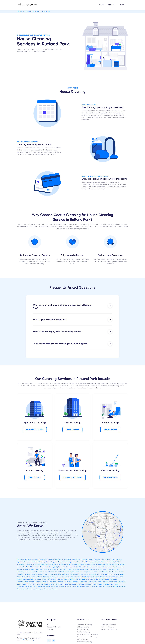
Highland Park (76, 559)
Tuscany (46, 574)
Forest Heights (22, 589)
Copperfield (122, 582)
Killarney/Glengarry (39, 562)
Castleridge (53, 582)
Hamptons (35, 559)
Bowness (78, 579)
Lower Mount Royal (88, 562)
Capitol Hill (45, 582)
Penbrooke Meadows (102, 567)
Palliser (63, 567)
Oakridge (52, 567)
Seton (118, 569)
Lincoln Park (78, 562)
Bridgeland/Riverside (102, 579)
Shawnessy (21, 572)
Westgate (39, 577)
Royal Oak (71, 569)
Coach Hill (105, 582)
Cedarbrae (67, 582)
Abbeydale (54, 589)
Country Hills (31, 584)
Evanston (102, 586)
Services (112, 5)
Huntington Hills (117, 559)
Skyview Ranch (60, 572)
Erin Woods (20, 559)
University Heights (63, 574)
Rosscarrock (63, 569)
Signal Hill (35, 572)
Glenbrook (47, 589)
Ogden (58, 567)
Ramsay (20, 569)
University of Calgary (77, 574)
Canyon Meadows (35, 582)
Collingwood (113, 582)
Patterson (92, 567)
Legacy (71, 562)
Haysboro (58, 559)
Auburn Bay (30, 579)
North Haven (44, 567)
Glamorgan (39, 589)
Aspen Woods (21, 579)
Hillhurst (91, 559)
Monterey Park (100, 564)
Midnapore (81, 564)
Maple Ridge (116, 562)
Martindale (41, 564)
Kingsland (54, 562)
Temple (33, 574)
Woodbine (96, 577)
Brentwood (92, 579)
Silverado (51, 572)
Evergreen (109, 586)
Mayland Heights (50, 564)
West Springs (31, 577)
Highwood (84, 559)
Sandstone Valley (101, 569)
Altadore (60, 582)
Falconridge (123, 586)
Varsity (107, 574)
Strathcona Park (106, 572)
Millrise (88, 564)
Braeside (85, 579)
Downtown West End (58, 586)
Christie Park (92, 582)
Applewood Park (113, 577)
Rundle (77, 569)
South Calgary (70, 572)
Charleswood (83, 582)
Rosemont (55, 569)
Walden (122, 574)
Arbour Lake (52, 579)
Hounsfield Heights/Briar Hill (103, 559)
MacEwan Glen (99, 562)
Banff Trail (38, 579)
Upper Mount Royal (90, 574)
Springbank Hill (88, 572)
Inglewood (20, 562)
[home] (31, 5)
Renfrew (25, 569)
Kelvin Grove (28, 562)
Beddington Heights (63, 579)
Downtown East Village (43, 586)
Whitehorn (46, 577)
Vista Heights (114, 574)
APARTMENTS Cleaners (35, 430)
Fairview (116, 586)
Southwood (79, 572)
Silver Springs (43, 572)
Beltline (72, 579)
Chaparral (75, 582)
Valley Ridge (100, 574)
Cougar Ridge (21, 584)
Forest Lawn (31, 589)
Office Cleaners (72, 430)
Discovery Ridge (97, 584)
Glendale (28, 559)
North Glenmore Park (33, 567)
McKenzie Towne (72, 564)
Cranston (61, 584)
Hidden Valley (67, 559)
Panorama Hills (71, 567)
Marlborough (21, 564)
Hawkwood (51, 559)
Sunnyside (20, 574)
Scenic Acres (111, 569)
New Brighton (21, 567)
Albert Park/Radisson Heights (82, 586)
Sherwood (28, 572)
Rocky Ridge (47, 569)
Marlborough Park (31, 564)
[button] (112, 5)
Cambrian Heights (23, 582)
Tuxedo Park (53, 574)
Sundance (121, 572)
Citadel (99, 582)
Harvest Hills (43, 559)
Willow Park (61, 577)
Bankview (44, 579)
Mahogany (108, 562)
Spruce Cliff (97, 572)
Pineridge (112, 567)
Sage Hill (92, 569)
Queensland (120, 567)
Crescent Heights (70, 584)
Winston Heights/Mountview (83, 577)
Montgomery (110, 564)
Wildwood (53, 577)
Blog (122, 5)
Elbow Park (95, 586)
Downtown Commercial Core (26, 586)
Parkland (85, 567)
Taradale (27, 574)
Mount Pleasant (120, 564)
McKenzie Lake (61, 564)
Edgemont (69, 586)
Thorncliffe (39, 574)
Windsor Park (69, 577)
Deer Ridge (80, 584)
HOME (102, 5)
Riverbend (39, 569)
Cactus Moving (29, 640)
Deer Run (88, 584)
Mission (93, 564)
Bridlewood (113, 579)
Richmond (32, 569)
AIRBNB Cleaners (110, 430)
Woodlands (103, 577)
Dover (117, 584)
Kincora (48, 562)
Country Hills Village (42, 584)
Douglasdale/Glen (108, 584)
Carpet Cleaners (35, 477)
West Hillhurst (21, 577)
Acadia (121, 577)
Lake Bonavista (63, 562)
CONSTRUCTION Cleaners (72, 477)
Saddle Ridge (84, 569)
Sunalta (115, 572)
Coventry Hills (53, 584)
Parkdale (79, 567)
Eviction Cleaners (110, 477)
